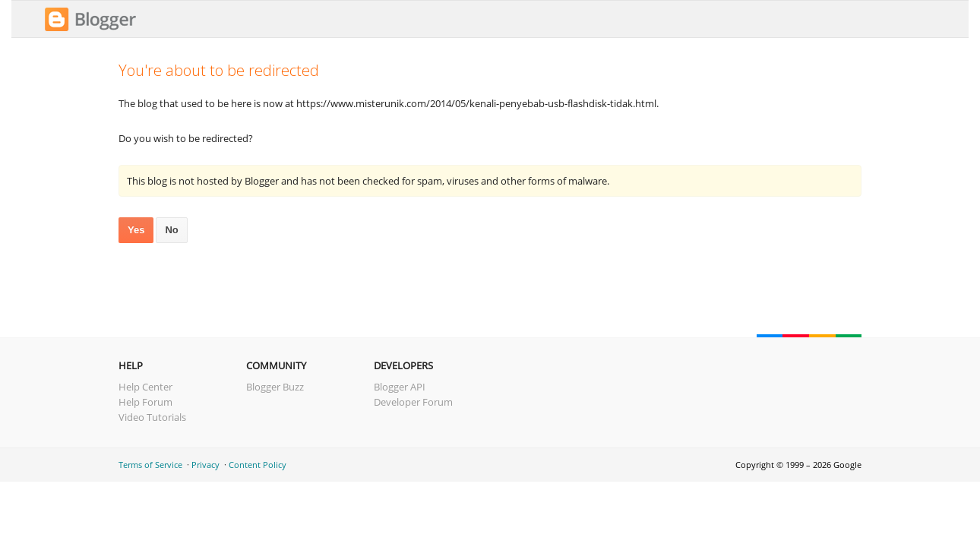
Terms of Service (150, 465)
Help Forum (145, 402)
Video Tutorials (152, 417)
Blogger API (400, 387)
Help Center (145, 387)
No (171, 230)
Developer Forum (413, 402)
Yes (136, 230)
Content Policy (258, 465)
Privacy (205, 465)
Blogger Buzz (275, 387)
